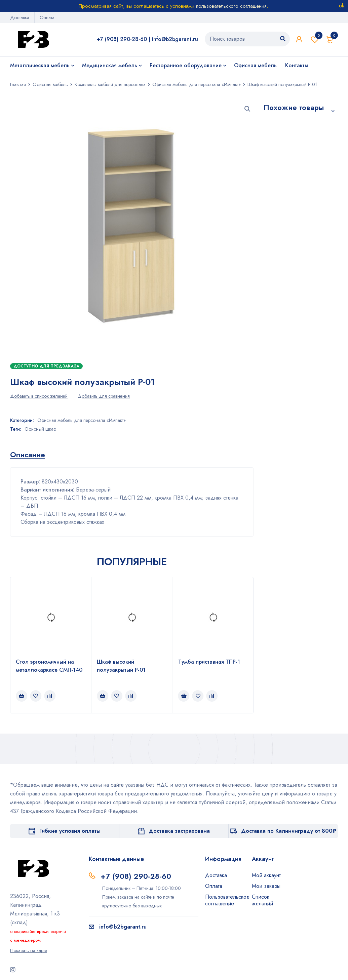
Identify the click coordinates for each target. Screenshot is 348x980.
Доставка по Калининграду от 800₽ (289, 831)
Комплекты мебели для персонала (110, 84)
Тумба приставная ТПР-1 (209, 662)
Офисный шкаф (40, 429)
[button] (247, 109)
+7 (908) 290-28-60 (122, 39)
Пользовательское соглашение (227, 900)
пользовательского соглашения (231, 6)
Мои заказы (266, 886)
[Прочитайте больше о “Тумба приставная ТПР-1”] (184, 696)
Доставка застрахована (179, 831)
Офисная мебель (50, 84)
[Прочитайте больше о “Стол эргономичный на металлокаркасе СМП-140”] (22, 696)
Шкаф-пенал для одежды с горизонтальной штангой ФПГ (292, 298)
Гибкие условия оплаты (70, 831)
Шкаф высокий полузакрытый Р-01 (121, 666)
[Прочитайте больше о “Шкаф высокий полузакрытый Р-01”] (103, 696)
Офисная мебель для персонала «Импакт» (197, 84)
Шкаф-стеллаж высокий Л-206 (301, 195)
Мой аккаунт (266, 875)
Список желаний (315, 39)
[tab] (28, 455)
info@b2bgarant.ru (175, 39)
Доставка (20, 17)
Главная (18, 84)
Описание (28, 455)
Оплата (47, 17)
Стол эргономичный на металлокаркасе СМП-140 (49, 666)
